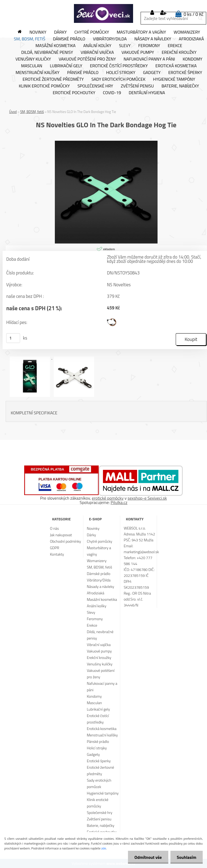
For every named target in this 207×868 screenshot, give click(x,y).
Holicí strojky (121, 73)
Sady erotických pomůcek (118, 79)
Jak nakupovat (61, 535)
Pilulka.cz (119, 502)
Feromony (149, 46)
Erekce (175, 46)
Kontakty (57, 554)
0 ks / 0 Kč (194, 14)
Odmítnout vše (147, 857)
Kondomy (192, 59)
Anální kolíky (97, 46)
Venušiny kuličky (33, 59)
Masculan (32, 66)
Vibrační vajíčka (97, 52)
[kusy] (13, 338)
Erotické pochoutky (74, 93)
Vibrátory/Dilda (110, 39)
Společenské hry (95, 86)
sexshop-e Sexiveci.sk (147, 498)
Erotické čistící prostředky (119, 66)
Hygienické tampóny (174, 79)
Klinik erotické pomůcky (44, 86)
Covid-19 (112, 93)
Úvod (13, 112)
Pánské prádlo (83, 73)
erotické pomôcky (108, 498)
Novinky (38, 32)
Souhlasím (186, 857)
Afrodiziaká (96, 593)
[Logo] (103, 13)
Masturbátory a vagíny (141, 32)
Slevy (125, 46)
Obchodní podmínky (66, 541)
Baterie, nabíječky (180, 86)
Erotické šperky (185, 73)
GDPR (55, 548)
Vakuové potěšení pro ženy (87, 59)
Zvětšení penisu (137, 86)
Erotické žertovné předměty (53, 79)
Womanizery (187, 32)
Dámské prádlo (69, 39)
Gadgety (152, 73)
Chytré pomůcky (92, 32)
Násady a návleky (153, 39)
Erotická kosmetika (176, 66)
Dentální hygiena (147, 93)
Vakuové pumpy (138, 52)
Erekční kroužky (179, 52)
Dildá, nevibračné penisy (47, 52)
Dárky (60, 32)
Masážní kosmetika (56, 46)
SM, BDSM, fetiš (30, 39)
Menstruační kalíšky (38, 73)
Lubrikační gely (66, 66)
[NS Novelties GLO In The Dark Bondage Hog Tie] (106, 143)
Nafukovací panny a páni (149, 59)
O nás (54, 528)
